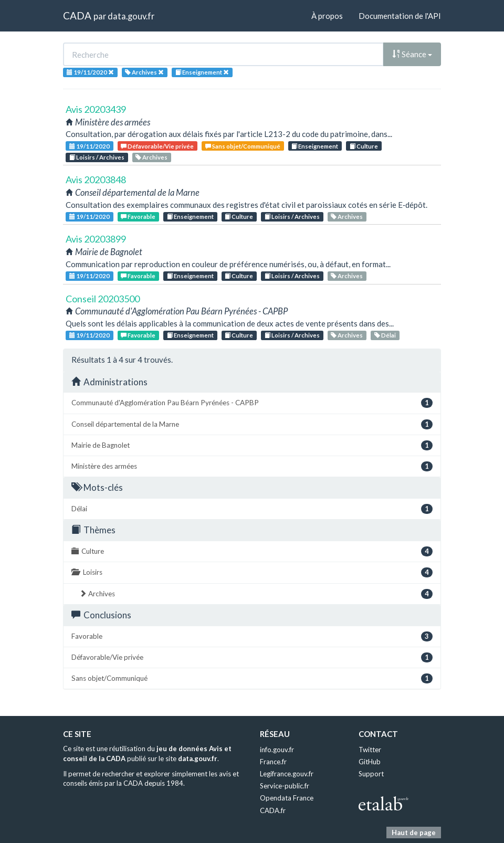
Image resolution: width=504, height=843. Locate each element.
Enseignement (315, 146)
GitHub (370, 762)
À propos (327, 16)
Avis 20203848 (96, 180)
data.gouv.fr (131, 16)
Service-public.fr (285, 786)
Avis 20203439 (96, 109)
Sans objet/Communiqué (243, 146)
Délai (385, 335)
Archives (151, 157)
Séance (412, 54)
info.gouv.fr (277, 750)
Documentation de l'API (400, 16)
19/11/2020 (90, 146)
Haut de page (414, 833)
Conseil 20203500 (103, 299)
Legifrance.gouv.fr (287, 774)
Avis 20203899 (96, 239)
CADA (77, 15)
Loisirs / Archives (97, 157)
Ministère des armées (252, 466)
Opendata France (287, 798)
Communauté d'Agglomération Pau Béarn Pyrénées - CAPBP (252, 403)
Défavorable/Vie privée (157, 146)
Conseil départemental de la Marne (252, 424)
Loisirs (252, 572)
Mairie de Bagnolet (252, 445)
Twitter (370, 750)
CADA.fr (273, 810)
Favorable (138, 217)
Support (371, 774)
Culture (364, 146)
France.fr (273, 762)
